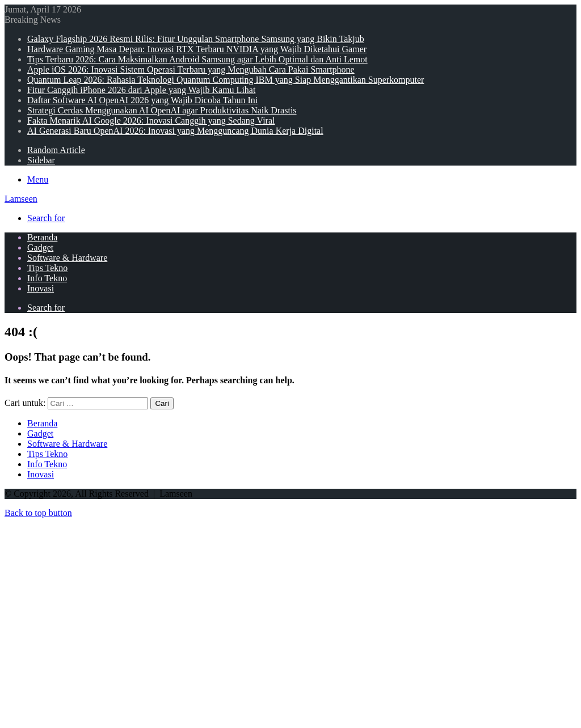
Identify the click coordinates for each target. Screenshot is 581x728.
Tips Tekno (47, 268)
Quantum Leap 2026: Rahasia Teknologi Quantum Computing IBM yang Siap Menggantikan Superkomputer (226, 80)
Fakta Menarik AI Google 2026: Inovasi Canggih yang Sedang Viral (151, 120)
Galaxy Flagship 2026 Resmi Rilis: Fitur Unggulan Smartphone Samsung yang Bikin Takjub (196, 39)
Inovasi (41, 288)
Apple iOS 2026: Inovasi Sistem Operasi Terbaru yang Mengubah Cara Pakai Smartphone (191, 69)
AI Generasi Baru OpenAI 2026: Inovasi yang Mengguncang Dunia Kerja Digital (175, 131)
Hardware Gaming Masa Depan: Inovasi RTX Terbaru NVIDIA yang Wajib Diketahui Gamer (197, 49)
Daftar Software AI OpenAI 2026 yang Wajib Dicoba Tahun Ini (142, 100)
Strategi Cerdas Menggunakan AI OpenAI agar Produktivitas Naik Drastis (162, 110)
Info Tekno (47, 278)
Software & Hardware (67, 258)
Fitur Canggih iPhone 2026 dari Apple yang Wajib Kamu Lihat (141, 90)
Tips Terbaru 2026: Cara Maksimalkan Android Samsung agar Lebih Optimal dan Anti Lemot (197, 59)
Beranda (42, 237)
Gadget (40, 247)
